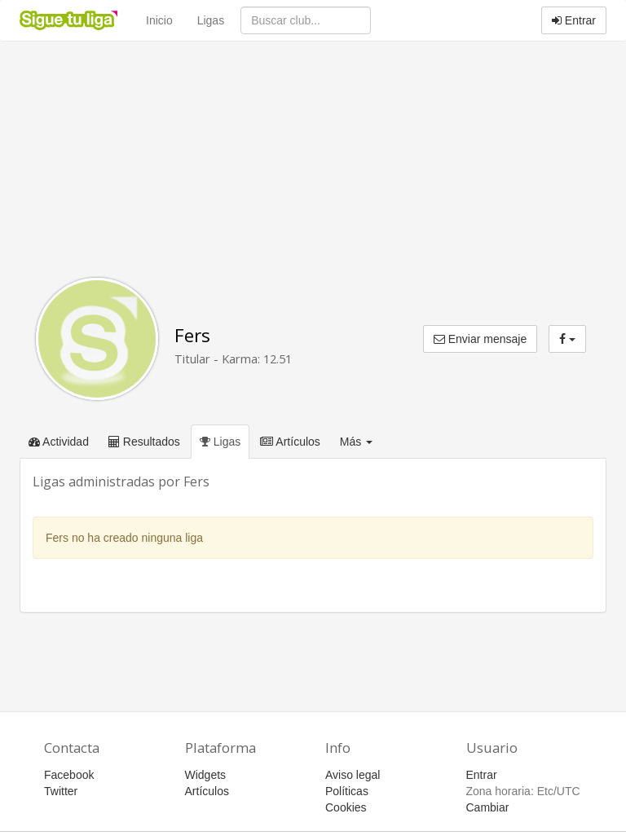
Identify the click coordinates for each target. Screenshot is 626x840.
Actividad (59, 442)
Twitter (61, 791)
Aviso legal (353, 775)
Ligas (211, 20)
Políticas (347, 791)
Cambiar (488, 807)
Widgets (206, 775)
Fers (192, 335)
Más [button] (356, 442)
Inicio (159, 20)
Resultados (144, 442)
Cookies (346, 807)
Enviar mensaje (480, 339)
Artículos (290, 442)
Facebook (69, 775)
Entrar (574, 20)
